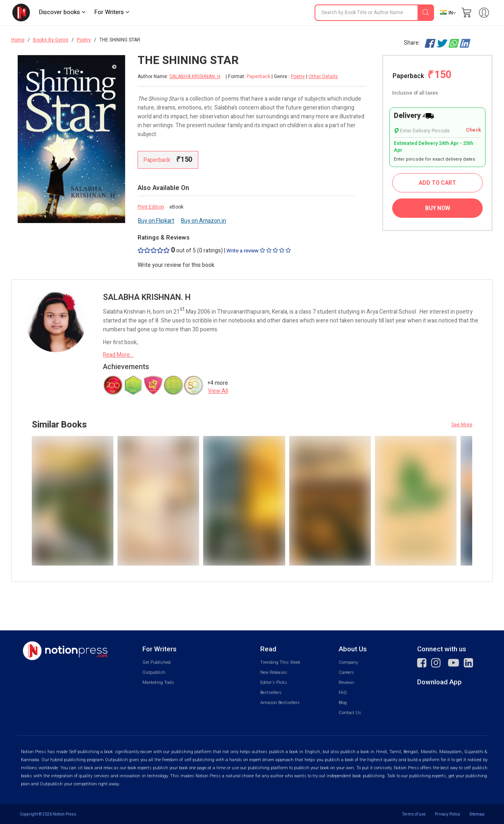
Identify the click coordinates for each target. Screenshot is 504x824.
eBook (176, 207)
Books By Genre (51, 40)
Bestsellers (271, 693)
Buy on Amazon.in (204, 221)
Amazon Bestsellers (280, 703)
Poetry (84, 40)
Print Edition (151, 207)
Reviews (347, 683)
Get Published (156, 662)
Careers (346, 672)
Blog (343, 703)
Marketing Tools (158, 683)
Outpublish (154, 672)
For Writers (112, 12)
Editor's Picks (274, 683)
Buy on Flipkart (156, 221)
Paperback (422, 75)
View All (218, 391)
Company (348, 662)
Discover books (62, 12)
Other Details (323, 76)
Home (18, 40)
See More (462, 425)
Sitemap (477, 814)
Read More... (118, 355)
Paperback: (168, 160)
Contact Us (350, 713)
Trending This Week (280, 662)
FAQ (343, 693)
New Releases (274, 672)
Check (473, 130)
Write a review (259, 251)
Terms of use (414, 814)
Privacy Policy (447, 814)
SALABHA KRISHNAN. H (195, 77)
